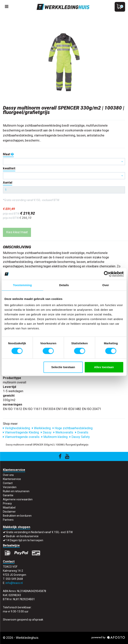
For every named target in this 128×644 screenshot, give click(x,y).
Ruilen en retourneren (16, 491)
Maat (8, 154)
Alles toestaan (104, 367)
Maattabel (9, 508)
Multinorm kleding (55, 437)
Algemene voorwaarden (18, 499)
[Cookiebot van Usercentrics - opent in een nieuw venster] (107, 274)
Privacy (7, 503)
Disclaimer (9, 512)
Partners (8, 520)
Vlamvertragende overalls (21, 437)
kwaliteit (9, 168)
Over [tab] (106, 285)
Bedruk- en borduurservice (22, 536)
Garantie (8, 495)
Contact (8, 483)
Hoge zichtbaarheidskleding (73, 428)
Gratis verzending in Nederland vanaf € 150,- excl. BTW (39, 532)
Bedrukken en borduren (17, 516)
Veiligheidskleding (16, 428)
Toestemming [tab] (22, 285)
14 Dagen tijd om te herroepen (25, 540)
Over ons (8, 475)
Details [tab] (64, 285)
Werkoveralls (63, 432)
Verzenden (10, 487)
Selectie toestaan (63, 367)
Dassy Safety (80, 437)
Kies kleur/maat (17, 232)
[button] (64, 162)
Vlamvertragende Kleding (21, 432)
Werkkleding (41, 428)
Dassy (46, 432)
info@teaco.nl (14, 583)
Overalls (82, 432)
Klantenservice (12, 479)
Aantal (8, 183)
